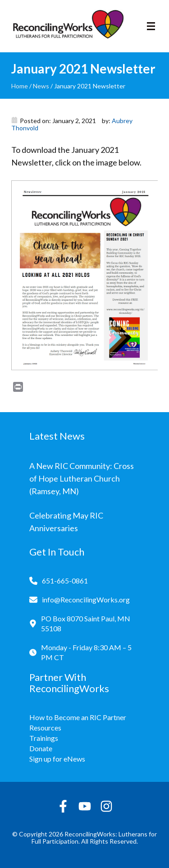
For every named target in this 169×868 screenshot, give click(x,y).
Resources (45, 728)
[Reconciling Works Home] (68, 26)
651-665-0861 (65, 581)
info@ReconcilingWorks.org (86, 599)
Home (20, 86)
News (41, 86)
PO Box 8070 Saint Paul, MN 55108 (86, 623)
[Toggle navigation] (151, 26)
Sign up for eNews (57, 759)
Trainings (44, 738)
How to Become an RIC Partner (78, 717)
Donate (41, 748)
